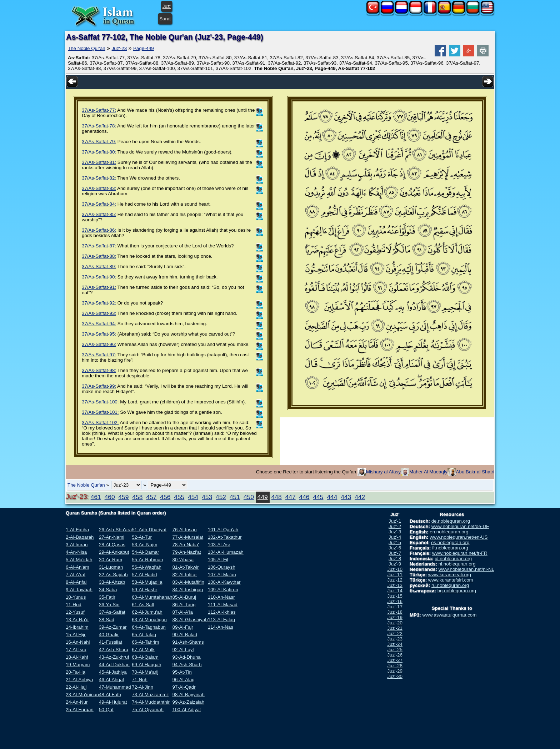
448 (277, 497)
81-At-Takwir (185, 567)
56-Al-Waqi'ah (147, 567)
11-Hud (74, 605)
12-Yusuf (75, 612)
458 (138, 497)
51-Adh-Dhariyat (149, 530)
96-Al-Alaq (183, 680)
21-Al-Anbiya (79, 680)
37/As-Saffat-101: (100, 412)
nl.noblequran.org (457, 564)
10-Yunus (76, 597)
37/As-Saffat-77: (99, 110)
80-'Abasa (183, 560)
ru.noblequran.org (450, 585)
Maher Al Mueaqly (428, 472)
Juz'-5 (395, 542)
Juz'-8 (395, 559)
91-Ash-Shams (188, 642)
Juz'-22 (395, 634)
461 (96, 497)
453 (207, 497)
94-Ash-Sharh (187, 665)
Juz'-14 (395, 591)
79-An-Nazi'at (186, 552)
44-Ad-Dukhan (114, 665)
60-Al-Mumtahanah (152, 597)
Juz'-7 (395, 553)
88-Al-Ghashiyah (190, 620)
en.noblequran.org (449, 532)
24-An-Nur (77, 702)
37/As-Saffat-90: (99, 277)
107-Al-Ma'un (222, 575)
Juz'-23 (119, 48)
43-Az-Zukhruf (114, 657)
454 (193, 497)
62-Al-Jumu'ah (147, 612)
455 (179, 497)
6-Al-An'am (77, 567)
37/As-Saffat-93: (99, 313)
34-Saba (108, 590)
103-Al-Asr (219, 545)
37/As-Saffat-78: (99, 126)
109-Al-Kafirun (223, 590)
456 (165, 497)
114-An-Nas (221, 627)
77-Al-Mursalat (188, 537)
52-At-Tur (142, 537)
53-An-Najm (144, 545)
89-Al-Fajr (183, 627)
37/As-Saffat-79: (99, 142)
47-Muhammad (115, 687)
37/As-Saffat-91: (99, 287)
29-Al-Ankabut (114, 552)
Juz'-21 (395, 628)
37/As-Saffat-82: (99, 178)
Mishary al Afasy (383, 472)
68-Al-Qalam (145, 657)
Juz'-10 (395, 569)
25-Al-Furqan (80, 710)
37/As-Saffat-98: (99, 370)
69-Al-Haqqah (146, 665)
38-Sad (107, 620)
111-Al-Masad (223, 605)
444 (332, 497)
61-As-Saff (143, 605)
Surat (165, 19)
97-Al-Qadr (184, 687)
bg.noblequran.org (457, 591)
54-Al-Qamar (145, 552)
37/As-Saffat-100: (100, 402)
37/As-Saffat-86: (99, 230)
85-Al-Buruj (184, 597)
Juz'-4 (395, 537)
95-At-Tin (182, 672)
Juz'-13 (395, 585)
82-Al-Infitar (184, 575)
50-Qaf (106, 710)
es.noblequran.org (450, 542)
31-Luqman (111, 567)
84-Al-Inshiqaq (187, 590)
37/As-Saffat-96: (99, 344)
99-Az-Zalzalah (188, 702)
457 (151, 497)
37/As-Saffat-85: (99, 214)
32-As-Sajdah (113, 575)
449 (263, 497)
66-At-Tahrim (145, 642)
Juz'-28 (395, 666)
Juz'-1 (395, 521)
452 (221, 497)
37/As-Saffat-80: (99, 152)
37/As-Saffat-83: (99, 188)
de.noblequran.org (451, 521)
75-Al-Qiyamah (148, 710)
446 (304, 497)
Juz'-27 (395, 660)
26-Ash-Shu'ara (115, 530)
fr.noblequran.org (450, 548)
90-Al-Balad (185, 635)
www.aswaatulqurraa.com (449, 615)
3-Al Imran (77, 545)
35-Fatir (107, 597)
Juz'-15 (395, 596)
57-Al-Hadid (144, 575)
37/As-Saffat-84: (99, 204)
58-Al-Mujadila (147, 582)
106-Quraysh (222, 567)
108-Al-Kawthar (224, 582)
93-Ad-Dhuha (186, 657)
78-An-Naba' (185, 545)
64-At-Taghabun (149, 627)
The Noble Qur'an (87, 48)
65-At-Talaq (144, 635)
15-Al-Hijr (76, 635)
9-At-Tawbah (79, 590)
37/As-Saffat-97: (99, 355)
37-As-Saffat (112, 612)
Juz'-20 (395, 623)
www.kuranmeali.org (450, 575)
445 (318, 497)
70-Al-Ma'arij (145, 672)
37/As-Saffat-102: (100, 423)
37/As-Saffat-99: (99, 386)
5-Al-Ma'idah (79, 560)
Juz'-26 (395, 655)
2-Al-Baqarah (80, 537)
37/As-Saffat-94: (99, 324)
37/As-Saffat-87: (99, 246)
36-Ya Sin (109, 605)
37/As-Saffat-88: (99, 256)
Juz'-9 (395, 564)
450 (249, 497)
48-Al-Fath (110, 695)
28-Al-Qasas (112, 545)
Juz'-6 (395, 548)
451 (235, 497)
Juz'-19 (395, 617)
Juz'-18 (395, 612)
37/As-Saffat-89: (99, 267)
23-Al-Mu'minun (82, 695)
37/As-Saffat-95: (99, 334)
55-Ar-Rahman (147, 560)
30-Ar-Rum (111, 560)
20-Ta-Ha (76, 672)
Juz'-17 (395, 607)
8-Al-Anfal (76, 582)
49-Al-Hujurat (113, 702)
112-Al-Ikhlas (222, 612)
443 (346, 497)
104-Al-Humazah (226, 552)
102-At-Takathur (225, 537)
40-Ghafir (109, 635)
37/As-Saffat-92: (99, 303)
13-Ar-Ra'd (77, 620)
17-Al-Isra (76, 650)
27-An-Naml (112, 537)
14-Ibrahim (77, 627)
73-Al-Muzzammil (150, 695)
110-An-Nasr (221, 597)
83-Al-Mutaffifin (188, 582)
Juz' (167, 6)
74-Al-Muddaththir (151, 702)
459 (124, 497)
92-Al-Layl (183, 650)
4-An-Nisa (76, 552)
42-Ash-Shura (114, 650)
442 (360, 497)
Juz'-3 (395, 532)
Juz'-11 (395, 575)
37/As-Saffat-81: (99, 162)
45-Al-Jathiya (113, 672)
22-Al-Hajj (76, 687)
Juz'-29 (395, 671)
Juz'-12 (395, 580)
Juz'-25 (395, 650)
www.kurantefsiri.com (451, 580)
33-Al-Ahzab (112, 582)
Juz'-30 (395, 676)
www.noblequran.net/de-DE (460, 526)
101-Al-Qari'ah (223, 530)
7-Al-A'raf (76, 575)
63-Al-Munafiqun (149, 620)
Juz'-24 (395, 644)
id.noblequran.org (453, 559)
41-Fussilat (111, 642)
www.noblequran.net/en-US (459, 537)
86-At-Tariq (184, 605)
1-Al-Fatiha (77, 530)
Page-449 (144, 48)
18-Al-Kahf (77, 657)
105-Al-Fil (218, 560)
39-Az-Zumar (113, 627)
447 (291, 497)
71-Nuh (140, 680)
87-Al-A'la (182, 612)
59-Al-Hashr (144, 590)
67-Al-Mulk (143, 650)
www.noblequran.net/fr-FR (460, 553)
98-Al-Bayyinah (188, 695)
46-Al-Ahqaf (111, 680)
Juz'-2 (395, 526)
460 (110, 497)
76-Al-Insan (184, 530)
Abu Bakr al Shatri (475, 472)
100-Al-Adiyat (186, 710)
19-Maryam (78, 665)
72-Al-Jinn (142, 687)
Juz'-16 (395, 601)
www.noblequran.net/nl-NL (466, 569)
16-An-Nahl (78, 642)
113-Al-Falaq (221, 620)
